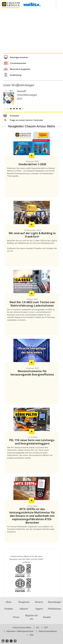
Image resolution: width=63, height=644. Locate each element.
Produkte (14, 116)
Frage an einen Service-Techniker (27, 120)
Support (39, 609)
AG (38, 628)
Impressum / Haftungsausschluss (20, 631)
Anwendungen (55, 602)
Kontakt (47, 617)
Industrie (24, 609)
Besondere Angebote (20, 69)
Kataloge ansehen (19, 57)
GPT (46, 628)
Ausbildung (16, 75)
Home (9, 602)
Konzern (39, 602)
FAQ (31, 635)
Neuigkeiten (24, 602)
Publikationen (55, 609)
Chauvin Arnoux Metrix (22, 628)
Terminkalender (18, 63)
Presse (16, 617)
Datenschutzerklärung (48, 631)
